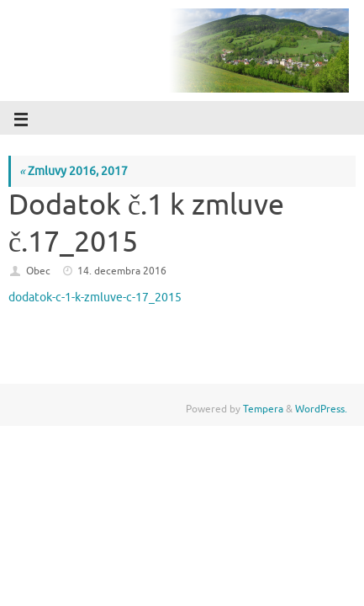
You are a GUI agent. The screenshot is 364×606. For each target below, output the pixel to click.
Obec (38, 271)
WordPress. (321, 409)
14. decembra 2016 (122, 271)
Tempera (263, 409)
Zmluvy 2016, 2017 (74, 171)
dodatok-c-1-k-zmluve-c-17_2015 (95, 298)
